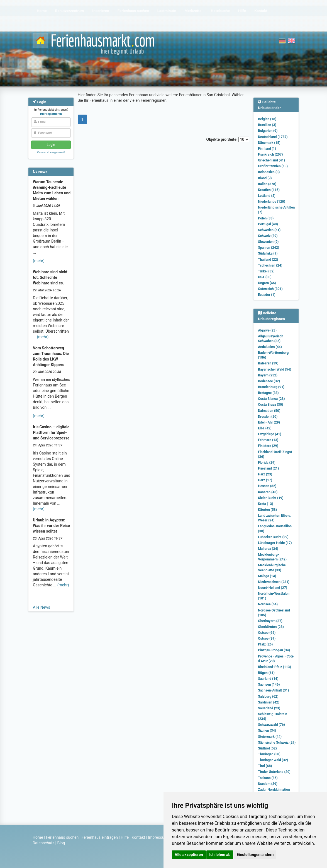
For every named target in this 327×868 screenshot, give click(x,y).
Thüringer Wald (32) (273, 760)
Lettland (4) (267, 196)
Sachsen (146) (269, 685)
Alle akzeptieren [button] (189, 855)
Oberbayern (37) (270, 621)
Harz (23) (265, 474)
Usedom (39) (268, 784)
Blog (61, 843)
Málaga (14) (267, 576)
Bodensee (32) (269, 381)
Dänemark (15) (269, 143)
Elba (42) (265, 428)
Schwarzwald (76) (271, 725)
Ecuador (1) (267, 295)
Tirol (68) (265, 766)
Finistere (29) (268, 446)
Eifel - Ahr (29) (269, 422)
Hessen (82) (267, 486)
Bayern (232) (268, 375)
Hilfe (125, 837)
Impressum (158, 837)
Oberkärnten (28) (271, 627)
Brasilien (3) (267, 125)
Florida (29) (267, 463)
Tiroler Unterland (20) (274, 772)
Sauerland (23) (269, 708)
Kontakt (138, 837)
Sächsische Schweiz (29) (277, 743)
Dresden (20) (268, 417)
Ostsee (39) (267, 639)
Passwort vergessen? (51, 152)
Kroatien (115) (269, 190)
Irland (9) (265, 178)
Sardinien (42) (269, 702)
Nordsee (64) (268, 604)
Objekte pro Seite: (228, 139)
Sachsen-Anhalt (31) (273, 690)
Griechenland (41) (271, 160)
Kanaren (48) (268, 492)
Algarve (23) (267, 330)
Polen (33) (266, 218)
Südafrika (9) (268, 253)
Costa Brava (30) (270, 405)
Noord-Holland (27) (272, 588)
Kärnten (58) (267, 510)
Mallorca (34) (268, 549)
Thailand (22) (268, 260)
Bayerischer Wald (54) (274, 369)
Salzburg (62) (268, 697)
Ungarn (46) (267, 283)
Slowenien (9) (268, 242)
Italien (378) (267, 184)
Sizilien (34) (267, 731)
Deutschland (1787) (273, 137)
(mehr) (39, 261)
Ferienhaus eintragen (100, 837)
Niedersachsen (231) (274, 582)
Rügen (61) (266, 673)
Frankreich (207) (270, 154)
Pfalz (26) (265, 644)
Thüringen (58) (269, 754)
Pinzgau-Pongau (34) (274, 650)
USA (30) (265, 277)
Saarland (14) (268, 679)
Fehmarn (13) (268, 440)
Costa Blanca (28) (271, 399)
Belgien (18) (267, 119)
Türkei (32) (266, 271)
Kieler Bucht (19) (271, 498)
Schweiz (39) (268, 236)
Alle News (42, 607)
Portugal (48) (268, 224)
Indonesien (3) (269, 172)
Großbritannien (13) (273, 166)
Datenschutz (43, 843)
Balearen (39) (268, 363)
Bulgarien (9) (268, 131)
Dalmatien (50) (269, 411)
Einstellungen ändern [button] (255, 855)
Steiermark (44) (270, 737)
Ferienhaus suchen (62, 837)
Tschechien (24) (270, 265)
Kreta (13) (265, 504)
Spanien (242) (269, 248)
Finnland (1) (267, 149)
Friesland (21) (268, 468)
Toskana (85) (268, 778)
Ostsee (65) (267, 633)
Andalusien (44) (270, 347)
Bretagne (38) (268, 393)
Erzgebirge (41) (269, 434)
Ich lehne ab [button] (220, 855)
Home (38, 837)
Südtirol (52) (267, 748)
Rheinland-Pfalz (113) (274, 667)
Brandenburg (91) (271, 387)
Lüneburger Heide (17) (275, 543)
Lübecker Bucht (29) (273, 537)
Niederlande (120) (271, 202)
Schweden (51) (269, 230)
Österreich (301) (270, 289)
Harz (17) (265, 480)
